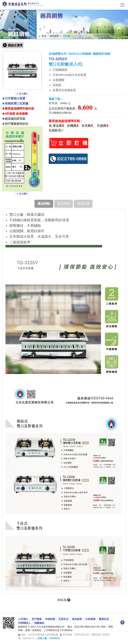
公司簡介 (23, 619)
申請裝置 (50, 619)
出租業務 (90, 619)
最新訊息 (104, 619)
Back (64, 601)
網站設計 (97, 635)
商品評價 (83, 204)
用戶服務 (37, 619)
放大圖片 (22, 94)
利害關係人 (24, 623)
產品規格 (64, 204)
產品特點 (44, 204)
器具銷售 (54, 36)
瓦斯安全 (64, 619)
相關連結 (39, 623)
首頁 (44, 36)
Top (122, 623)
